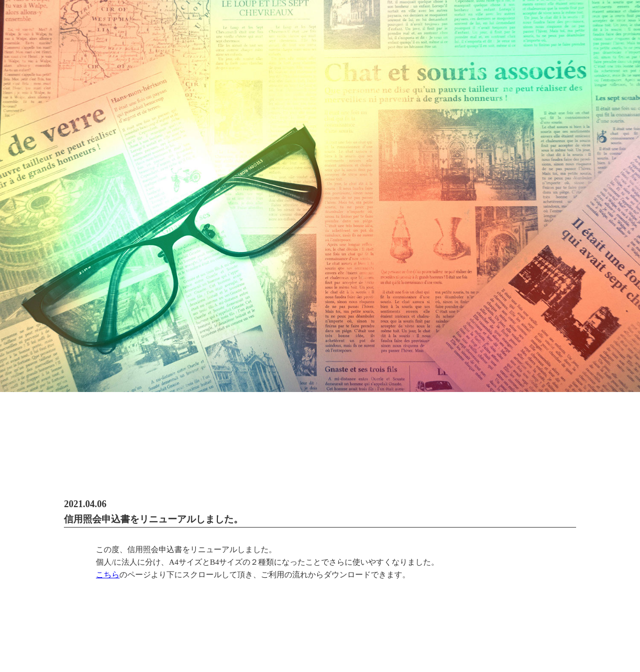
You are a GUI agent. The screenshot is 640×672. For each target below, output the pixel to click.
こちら (108, 575)
